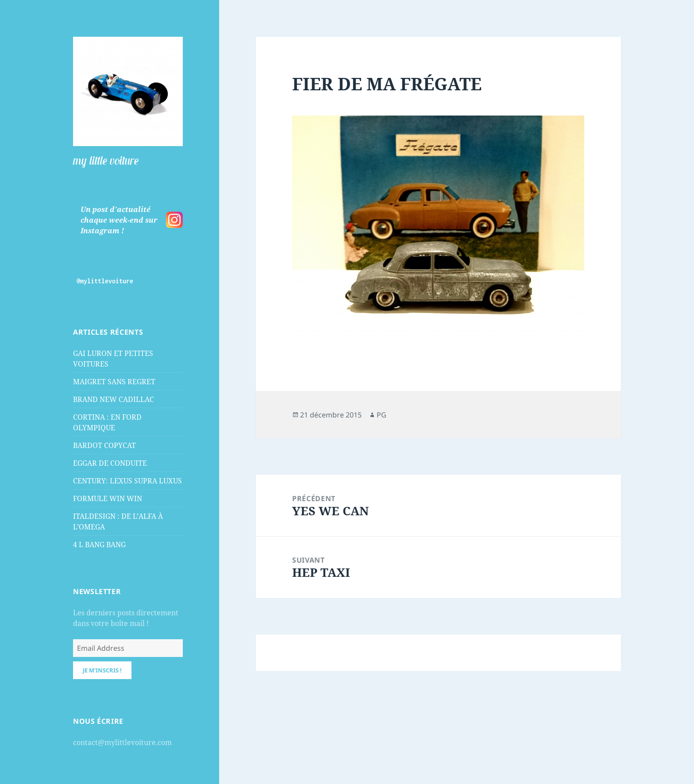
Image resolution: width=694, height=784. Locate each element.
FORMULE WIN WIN (108, 498)
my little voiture (106, 160)
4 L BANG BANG (99, 545)
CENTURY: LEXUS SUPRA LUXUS (127, 481)
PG (382, 415)
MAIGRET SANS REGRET (114, 382)
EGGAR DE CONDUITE (110, 463)
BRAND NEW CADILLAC (114, 399)
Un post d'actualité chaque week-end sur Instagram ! (119, 220)
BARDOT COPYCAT (104, 445)
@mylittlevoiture (105, 281)
